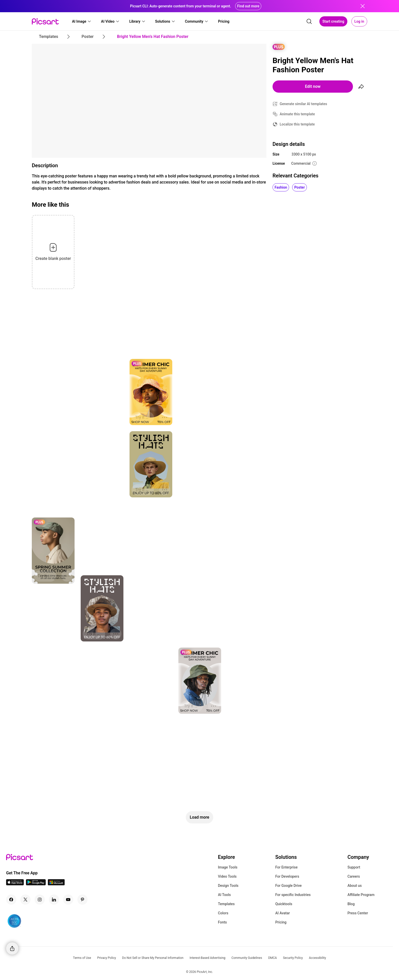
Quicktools (284, 904)
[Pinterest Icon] (82, 900)
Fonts (222, 922)
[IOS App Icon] (15, 884)
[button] (82, 21)
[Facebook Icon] (11, 900)
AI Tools (224, 895)
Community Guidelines (247, 958)
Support (354, 867)
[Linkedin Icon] (54, 900)
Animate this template (297, 114)
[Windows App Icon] (56, 884)
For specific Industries (293, 895)
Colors (223, 913)
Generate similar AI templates (303, 104)
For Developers (287, 876)
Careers (354, 876)
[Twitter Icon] (25, 900)
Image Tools (228, 867)
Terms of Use (82, 958)
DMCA (273, 958)
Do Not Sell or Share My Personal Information (153, 958)
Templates (226, 904)
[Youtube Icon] (68, 900)
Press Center (358, 913)
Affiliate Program (361, 895)
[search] (309, 21)
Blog (351, 904)
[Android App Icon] (36, 884)
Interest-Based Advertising (208, 958)
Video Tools (227, 876)
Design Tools (228, 886)
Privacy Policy (107, 958)
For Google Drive (289, 886)
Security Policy (293, 958)
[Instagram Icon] (40, 900)
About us (354, 886)
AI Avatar (283, 913)
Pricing (281, 922)
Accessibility (317, 958)
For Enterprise (287, 867)
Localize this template (297, 124)
